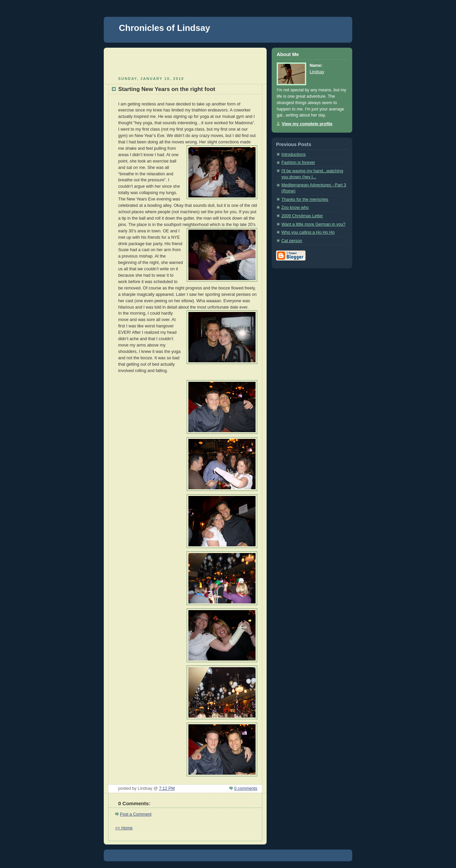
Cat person (292, 241)
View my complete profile (307, 124)
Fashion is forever (298, 163)
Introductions (293, 154)
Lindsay (317, 72)
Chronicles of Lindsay (165, 28)
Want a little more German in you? (313, 224)
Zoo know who (295, 208)
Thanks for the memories (305, 199)
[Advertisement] (185, 61)
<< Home (124, 828)
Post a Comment (136, 814)
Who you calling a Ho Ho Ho (308, 232)
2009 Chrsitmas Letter (302, 216)
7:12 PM (167, 788)
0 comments (246, 788)
